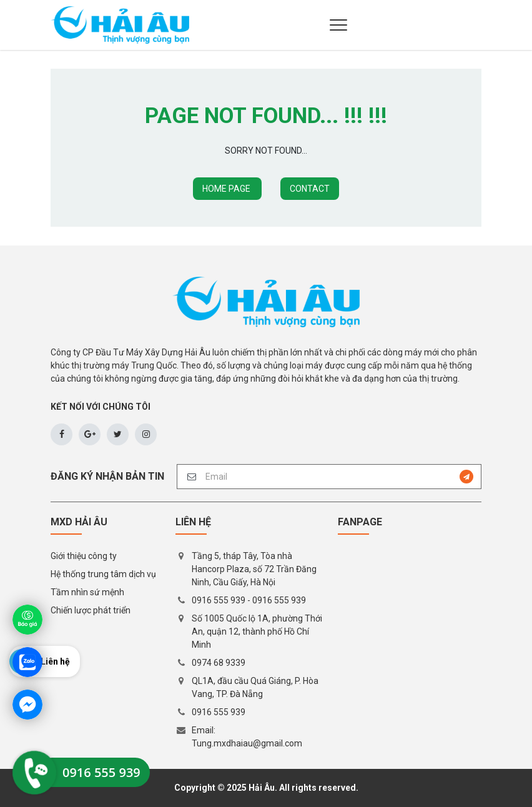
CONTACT (310, 189)
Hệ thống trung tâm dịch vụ (103, 574)
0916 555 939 (219, 600)
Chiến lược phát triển (91, 610)
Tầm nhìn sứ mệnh (87, 592)
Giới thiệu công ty (84, 556)
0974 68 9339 (219, 663)
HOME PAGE (227, 189)
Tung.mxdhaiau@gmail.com (247, 743)
